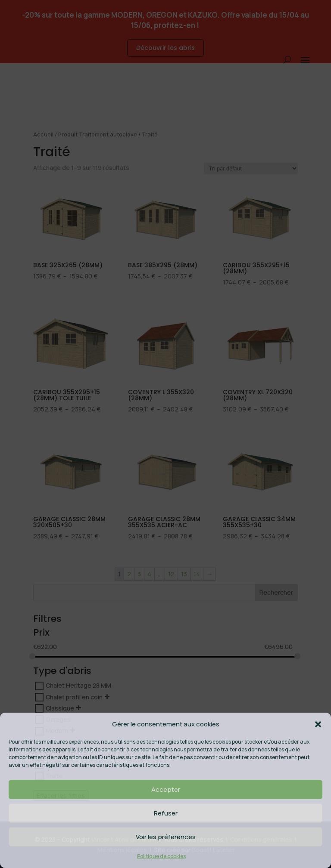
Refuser (166, 813)
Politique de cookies (161, 856)
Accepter (166, 789)
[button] (318, 724)
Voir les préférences (166, 837)
